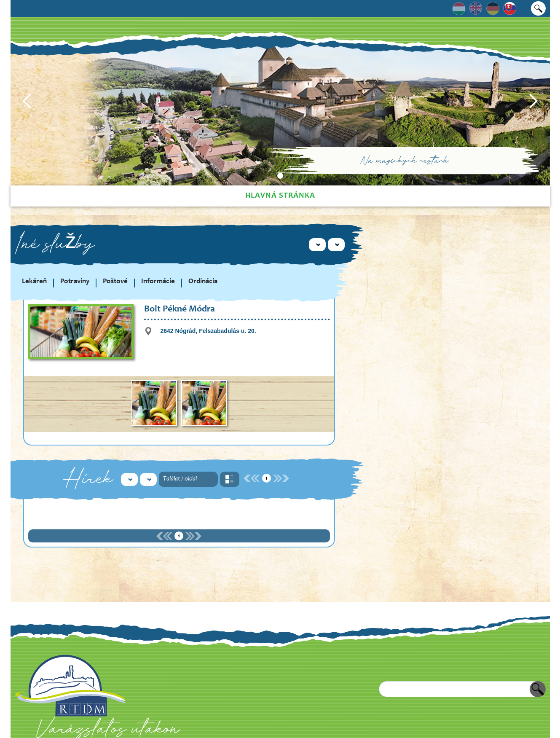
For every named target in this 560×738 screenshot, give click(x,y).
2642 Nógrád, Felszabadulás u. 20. (208, 331)
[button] (27, 101)
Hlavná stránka (280, 196)
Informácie (158, 282)
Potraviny (75, 282)
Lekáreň (34, 282)
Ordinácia (203, 282)
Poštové (115, 282)
